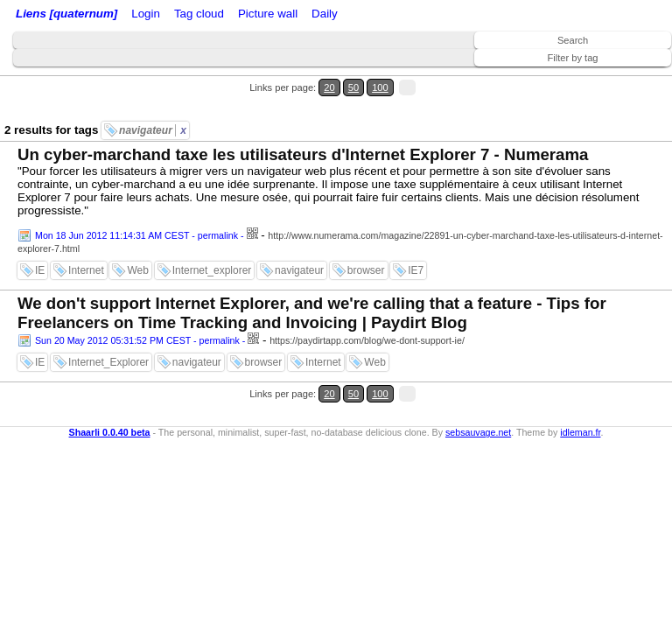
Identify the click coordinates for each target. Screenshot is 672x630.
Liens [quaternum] (66, 14)
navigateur (153, 130)
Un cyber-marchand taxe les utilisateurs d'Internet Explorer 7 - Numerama (303, 154)
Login (146, 14)
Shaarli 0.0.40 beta (110, 432)
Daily (325, 14)
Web (137, 270)
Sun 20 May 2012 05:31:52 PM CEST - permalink (137, 340)
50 (353, 87)
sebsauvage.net (478, 432)
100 (380, 87)
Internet (86, 270)
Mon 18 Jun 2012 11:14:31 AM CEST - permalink (136, 235)
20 (329, 87)
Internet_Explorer (108, 362)
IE (40, 270)
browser (366, 270)
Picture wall (268, 14)
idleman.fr (580, 432)
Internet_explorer (212, 270)
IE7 (416, 270)
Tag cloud (199, 14)
